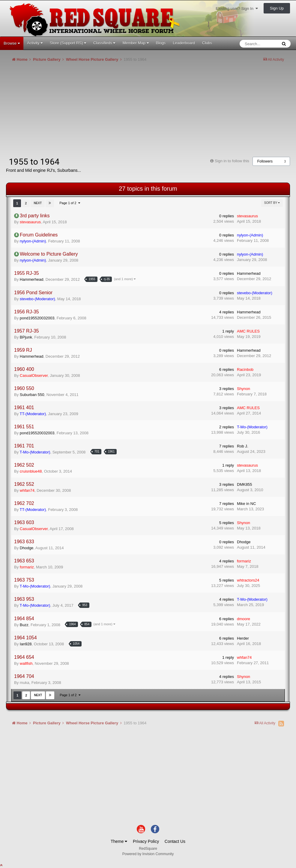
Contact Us (175, 841)
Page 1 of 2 (70, 203)
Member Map (135, 43)
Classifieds (104, 43)
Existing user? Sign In (237, 9)
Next (38, 203)
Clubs (207, 43)
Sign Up (277, 8)
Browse (12, 43)
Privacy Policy (146, 841)
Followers (265, 161)
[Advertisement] (76, 112)
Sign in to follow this (232, 161)
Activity (35, 43)
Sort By (272, 203)
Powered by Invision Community (148, 854)
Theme (119, 841)
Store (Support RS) (68, 43)
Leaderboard (184, 43)
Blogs (161, 43)
